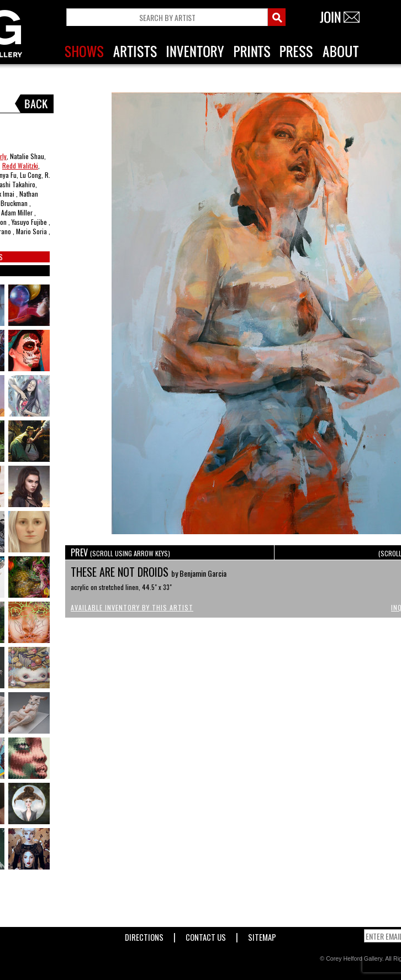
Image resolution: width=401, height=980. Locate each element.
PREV (120, 552)
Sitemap (262, 935)
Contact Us (206, 935)
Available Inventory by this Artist (132, 607)
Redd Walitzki (20, 165)
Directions (144, 935)
